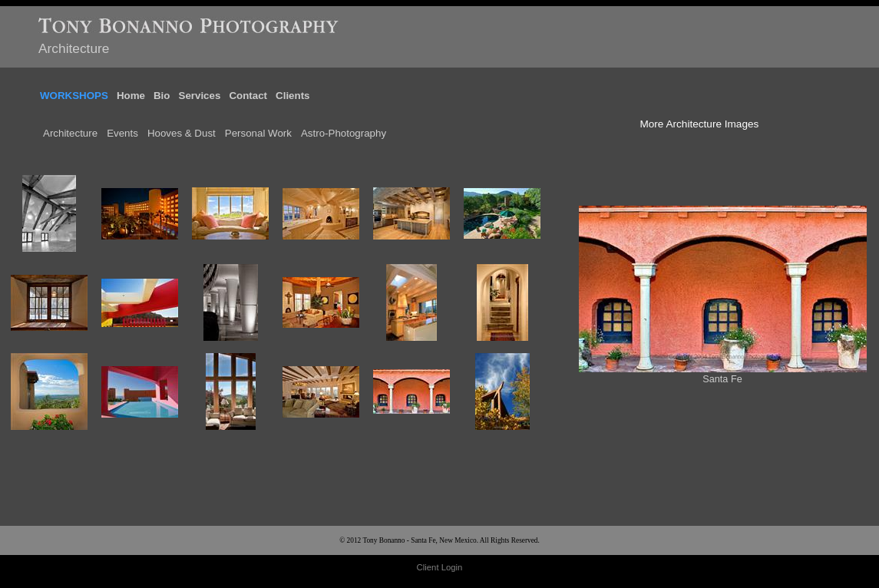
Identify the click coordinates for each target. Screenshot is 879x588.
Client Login (440, 567)
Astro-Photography (344, 133)
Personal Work (258, 133)
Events (122, 133)
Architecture (70, 133)
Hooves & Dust (182, 133)
